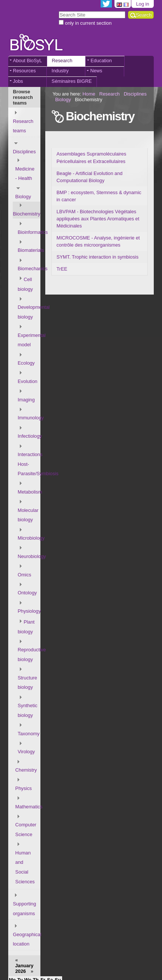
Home (89, 94)
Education (101, 61)
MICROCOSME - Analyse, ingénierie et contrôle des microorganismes (98, 241)
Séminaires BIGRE (72, 81)
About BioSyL (27, 61)
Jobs (18, 81)
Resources (24, 71)
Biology (63, 99)
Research (62, 61)
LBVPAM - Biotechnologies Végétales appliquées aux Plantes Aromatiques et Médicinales (98, 219)
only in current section (88, 23)
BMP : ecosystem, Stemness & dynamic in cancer (99, 196)
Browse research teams (23, 97)
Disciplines (135, 94)
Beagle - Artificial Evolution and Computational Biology (89, 177)
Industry (60, 71)
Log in (143, 4)
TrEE (62, 269)
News (96, 71)
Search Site (59, 11)
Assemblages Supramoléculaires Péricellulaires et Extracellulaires (91, 157)
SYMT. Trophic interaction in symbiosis (97, 257)
